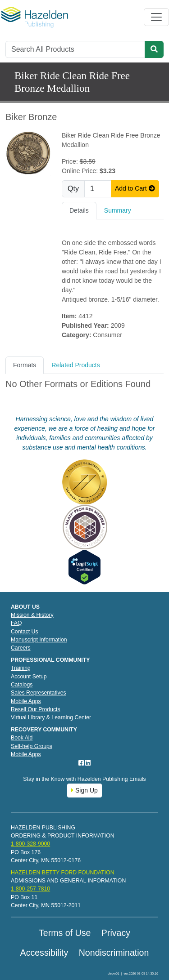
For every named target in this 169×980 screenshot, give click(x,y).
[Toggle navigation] (156, 17)
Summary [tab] (118, 210)
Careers (21, 648)
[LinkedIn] (88, 763)
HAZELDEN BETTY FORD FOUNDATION (63, 873)
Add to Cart (135, 188)
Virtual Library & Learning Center (51, 717)
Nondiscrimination (114, 953)
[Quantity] (98, 189)
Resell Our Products (36, 709)
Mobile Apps (26, 701)
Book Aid (22, 738)
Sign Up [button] (84, 790)
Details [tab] (79, 210)
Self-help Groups (32, 746)
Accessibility (44, 953)
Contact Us (25, 632)
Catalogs (22, 685)
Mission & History (32, 615)
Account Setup (29, 677)
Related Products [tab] (75, 365)
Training (21, 668)
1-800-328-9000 (30, 844)
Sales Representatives (39, 693)
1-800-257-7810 (30, 889)
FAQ (16, 623)
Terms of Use (65, 933)
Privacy (116, 933)
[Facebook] (82, 763)
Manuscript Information (39, 640)
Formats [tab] (25, 365)
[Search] (75, 49)
